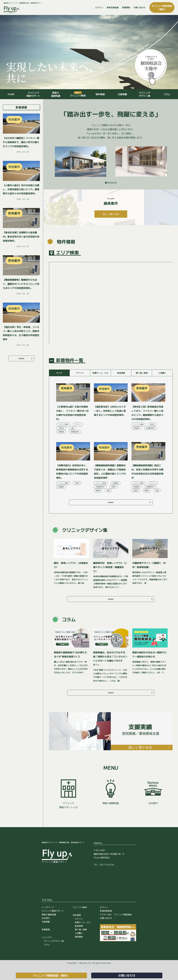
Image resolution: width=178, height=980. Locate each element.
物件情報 (100, 94)
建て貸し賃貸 (81, 929)
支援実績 (122, 94)
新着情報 (126, 7)
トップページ (48, 907)
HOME (11, 94)
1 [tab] (106, 183)
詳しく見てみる (111, 214)
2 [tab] (108, 183)
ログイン (99, 7)
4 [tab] (113, 183)
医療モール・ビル (83, 922)
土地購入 (79, 933)
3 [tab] (111, 183)
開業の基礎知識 (56, 94)
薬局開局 (79, 937)
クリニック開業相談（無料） (51, 975)
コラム (167, 94)
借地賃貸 (79, 926)
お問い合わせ (139, 7)
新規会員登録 (113, 7)
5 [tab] (116, 183)
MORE (111, 502)
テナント (79, 919)
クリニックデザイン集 (145, 94)
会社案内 (46, 918)
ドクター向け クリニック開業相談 (116, 914)
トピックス (47, 937)
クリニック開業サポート (33, 94)
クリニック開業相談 (162, 7)
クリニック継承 (78, 94)
